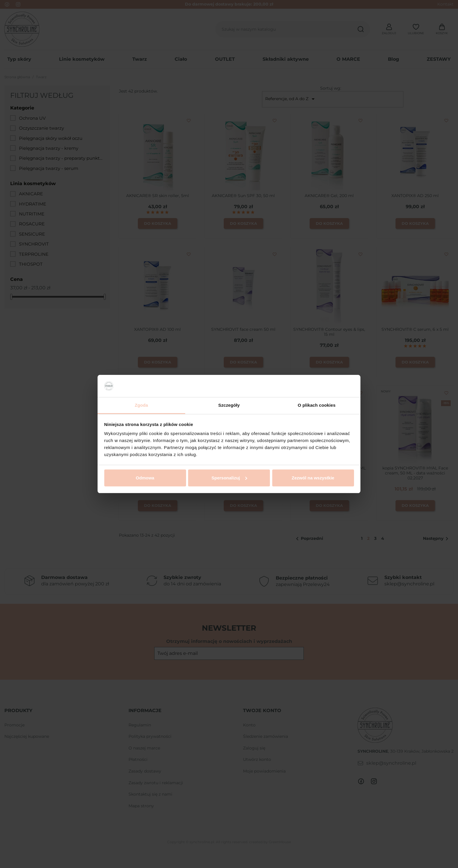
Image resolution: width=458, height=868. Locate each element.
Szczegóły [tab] (229, 405)
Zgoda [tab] (141, 405)
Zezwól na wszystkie (313, 478)
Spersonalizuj (229, 478)
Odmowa (145, 478)
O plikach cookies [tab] (316, 405)
